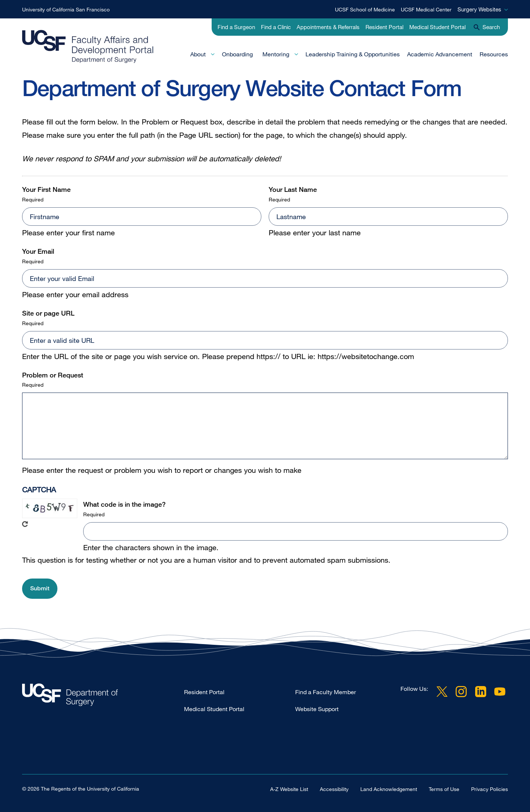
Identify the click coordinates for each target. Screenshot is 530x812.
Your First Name (46, 189)
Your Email (38, 251)
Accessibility (334, 789)
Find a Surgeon (236, 27)
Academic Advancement (440, 54)
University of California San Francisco (66, 9)
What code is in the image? (124, 504)
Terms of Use (444, 789)
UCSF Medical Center (426, 9)
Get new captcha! (25, 524)
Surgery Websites (479, 9)
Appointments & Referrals (328, 27)
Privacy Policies (490, 789)
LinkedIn (481, 692)
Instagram (461, 692)
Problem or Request (53, 375)
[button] (40, 589)
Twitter (442, 692)
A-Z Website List (289, 789)
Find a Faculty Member (326, 692)
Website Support (317, 709)
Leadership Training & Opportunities (353, 54)
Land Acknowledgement (389, 789)
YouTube (500, 692)
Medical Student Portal (437, 27)
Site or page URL (48, 313)
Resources (494, 54)
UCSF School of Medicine (365, 9)
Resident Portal (384, 27)
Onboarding (237, 54)
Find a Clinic (276, 27)
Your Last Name (293, 189)
